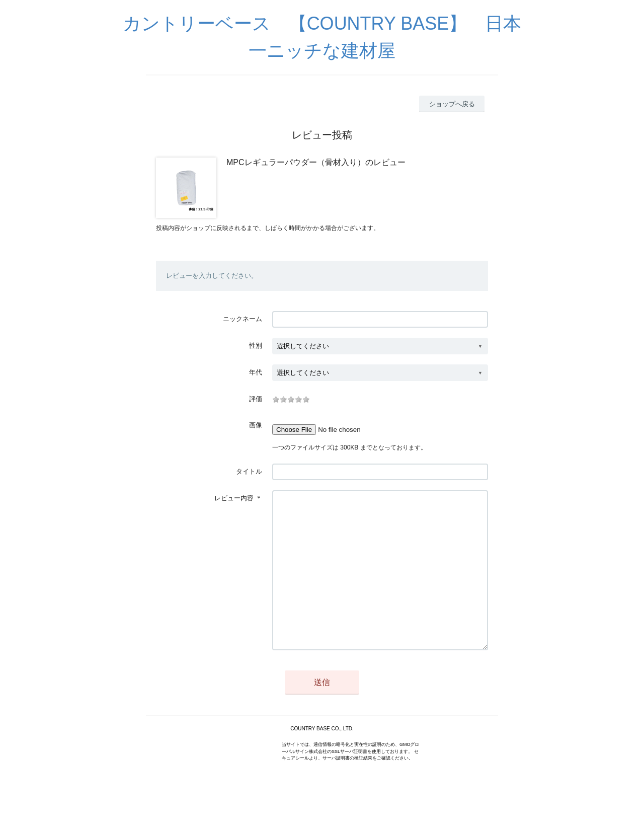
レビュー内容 (234, 498)
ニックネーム (243, 319)
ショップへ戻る (452, 104)
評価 (256, 399)
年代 (256, 372)
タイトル (249, 471)
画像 (256, 425)
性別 (256, 346)
